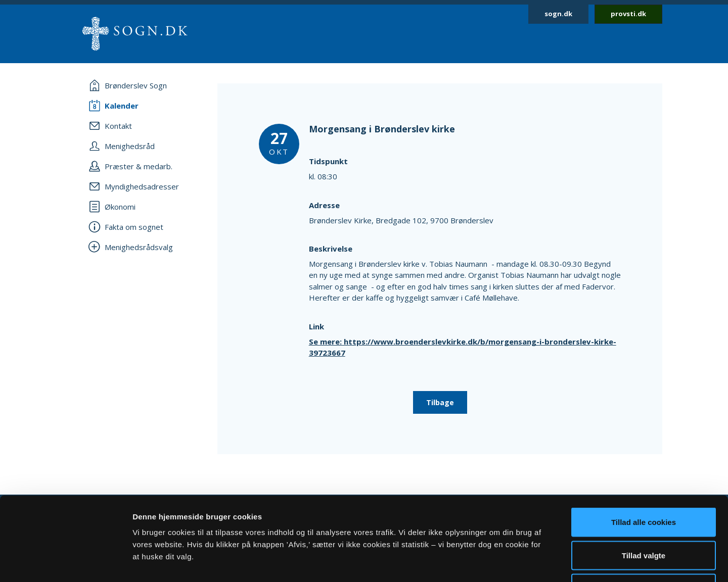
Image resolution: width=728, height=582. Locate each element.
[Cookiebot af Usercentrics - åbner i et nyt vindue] (65, 562)
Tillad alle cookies (644, 449)
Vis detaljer (526, 562)
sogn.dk (558, 14)
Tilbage (440, 402)
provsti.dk (628, 14)
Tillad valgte (644, 483)
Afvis (644, 516)
